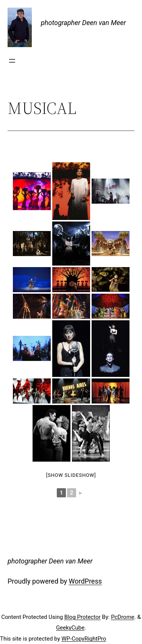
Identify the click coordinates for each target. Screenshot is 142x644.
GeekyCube (70, 628)
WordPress (85, 581)
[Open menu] (12, 61)
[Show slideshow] (71, 475)
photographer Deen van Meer (83, 23)
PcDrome (123, 617)
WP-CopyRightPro (84, 639)
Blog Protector (83, 617)
